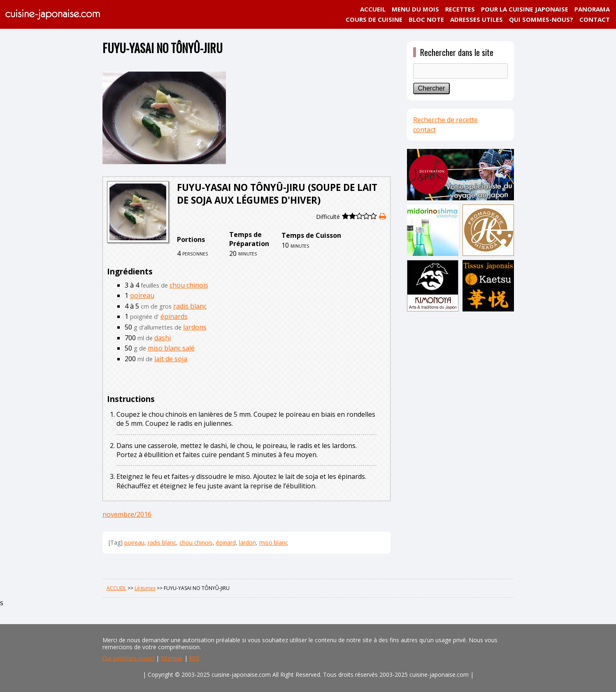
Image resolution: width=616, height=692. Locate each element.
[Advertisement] (460, 443)
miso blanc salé (171, 348)
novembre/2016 (127, 514)
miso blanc (274, 542)
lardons (195, 327)
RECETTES (460, 9)
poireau (142, 295)
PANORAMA (592, 9)
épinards (174, 316)
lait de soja (171, 359)
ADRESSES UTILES (477, 19)
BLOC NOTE (426, 19)
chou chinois (189, 285)
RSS (194, 658)
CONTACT (595, 19)
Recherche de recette (445, 120)
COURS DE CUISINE (374, 19)
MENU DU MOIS (415, 9)
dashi (163, 338)
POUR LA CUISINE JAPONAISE (525, 9)
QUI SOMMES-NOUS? (541, 19)
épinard (226, 542)
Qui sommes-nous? (128, 658)
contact (424, 130)
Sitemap (172, 658)
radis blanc (190, 306)
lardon (248, 542)
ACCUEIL (373, 9)
